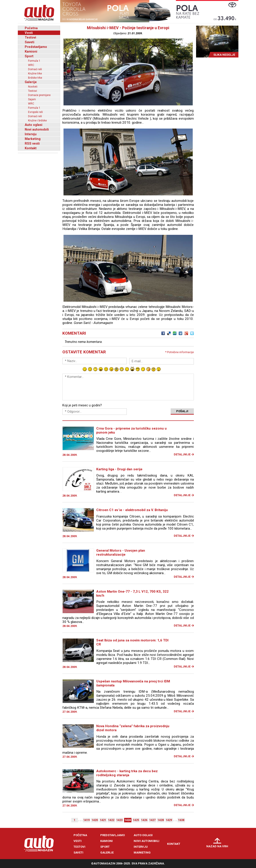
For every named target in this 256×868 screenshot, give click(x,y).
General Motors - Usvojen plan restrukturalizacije (121, 553)
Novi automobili (37, 129)
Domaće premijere (39, 95)
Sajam (32, 99)
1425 (136, 820)
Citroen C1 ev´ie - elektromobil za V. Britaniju (132, 510)
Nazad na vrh (217, 846)
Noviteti (33, 87)
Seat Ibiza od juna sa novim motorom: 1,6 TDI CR (132, 642)
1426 (144, 820)
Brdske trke (35, 78)
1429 (169, 820)
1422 (111, 820)
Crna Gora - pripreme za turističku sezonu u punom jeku (131, 430)
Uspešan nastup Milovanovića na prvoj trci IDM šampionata (133, 683)
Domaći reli (35, 69)
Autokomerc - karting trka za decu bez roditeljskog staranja (127, 773)
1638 (181, 820)
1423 (119, 820)
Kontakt (31, 148)
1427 (152, 820)
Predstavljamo (36, 47)
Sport (29, 56)
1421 (103, 820)
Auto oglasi (34, 125)
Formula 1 (34, 61)
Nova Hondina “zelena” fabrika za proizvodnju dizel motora (133, 728)
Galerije (31, 82)
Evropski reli (35, 112)
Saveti (30, 42)
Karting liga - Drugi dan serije (119, 469)
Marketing (33, 139)
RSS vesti (32, 143)
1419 (86, 820)
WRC (31, 65)
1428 (161, 820)
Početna (31, 28)
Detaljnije (182, 454)
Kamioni (31, 51)
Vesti (29, 33)
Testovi (30, 37)
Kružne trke (35, 74)
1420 (95, 820)
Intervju (31, 134)
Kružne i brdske (37, 121)
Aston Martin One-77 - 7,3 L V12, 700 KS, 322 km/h (132, 594)
